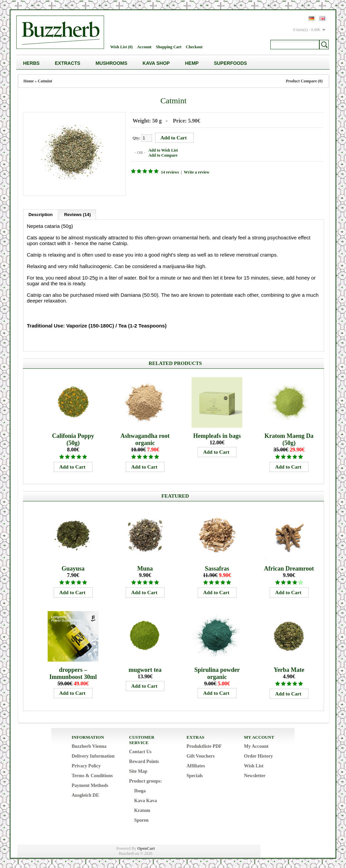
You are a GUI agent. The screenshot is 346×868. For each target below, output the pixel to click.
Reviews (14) (78, 214)
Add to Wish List (162, 150)
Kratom (142, 810)
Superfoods (230, 63)
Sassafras (217, 568)
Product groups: (145, 780)
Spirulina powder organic (217, 673)
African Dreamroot (289, 568)
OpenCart (146, 848)
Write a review (196, 172)
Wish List (254, 765)
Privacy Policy (86, 765)
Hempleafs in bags (217, 435)
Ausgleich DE (85, 795)
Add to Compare (162, 155)
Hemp (192, 63)
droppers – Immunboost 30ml (73, 673)
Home (29, 81)
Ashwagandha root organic (145, 439)
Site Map (138, 771)
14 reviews (169, 172)
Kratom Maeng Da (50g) (289, 439)
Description (41, 214)
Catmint (45, 81)
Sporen (141, 820)
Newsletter (255, 775)
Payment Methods (90, 785)
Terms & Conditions (92, 775)
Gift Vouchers (201, 755)
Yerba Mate (289, 669)
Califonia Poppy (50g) (73, 439)
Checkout (194, 47)
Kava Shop (156, 63)
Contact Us (140, 751)
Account (144, 47)
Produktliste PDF (204, 746)
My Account (256, 746)
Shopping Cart (169, 47)
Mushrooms (112, 63)
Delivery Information (93, 755)
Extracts (67, 63)
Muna (145, 568)
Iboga (140, 790)
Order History (258, 755)
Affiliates (196, 765)
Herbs (31, 63)
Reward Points (144, 761)
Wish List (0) (121, 47)
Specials (195, 775)
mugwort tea (145, 669)
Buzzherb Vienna (89, 746)
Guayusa (73, 568)
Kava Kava (145, 800)
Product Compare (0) (304, 81)
